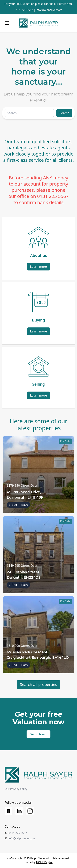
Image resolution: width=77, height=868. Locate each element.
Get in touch (38, 734)
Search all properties (39, 684)
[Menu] (7, 23)
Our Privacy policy (16, 789)
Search (64, 113)
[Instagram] (30, 811)
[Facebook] (8, 811)
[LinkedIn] (19, 811)
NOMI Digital (44, 862)
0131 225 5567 (24, 10)
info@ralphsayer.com (49, 10)
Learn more (39, 267)
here (70, 4)
